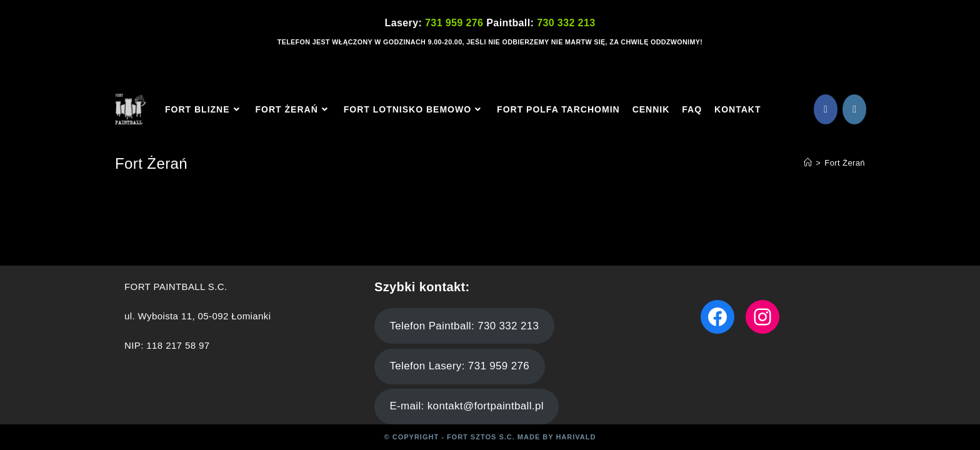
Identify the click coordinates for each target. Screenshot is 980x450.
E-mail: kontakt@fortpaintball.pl (466, 406)
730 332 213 (566, 23)
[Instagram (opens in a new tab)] (854, 109)
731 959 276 (456, 23)
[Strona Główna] (808, 163)
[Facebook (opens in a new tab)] (826, 109)
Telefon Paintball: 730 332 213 (464, 326)
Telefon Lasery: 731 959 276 (459, 366)
